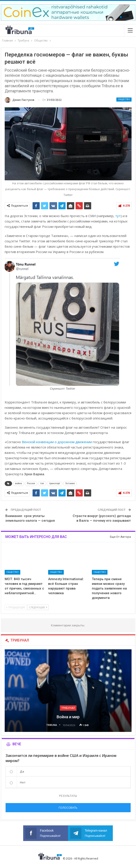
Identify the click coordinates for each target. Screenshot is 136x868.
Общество (124, 99)
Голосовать (68, 808)
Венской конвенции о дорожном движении (57, 442)
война (19, 483)
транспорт (55, 483)
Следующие (38, 607)
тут (118, 216)
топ (42, 483)
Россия (31, 483)
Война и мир (68, 717)
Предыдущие (16, 607)
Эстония (70, 483)
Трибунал (68, 708)
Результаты (68, 796)
